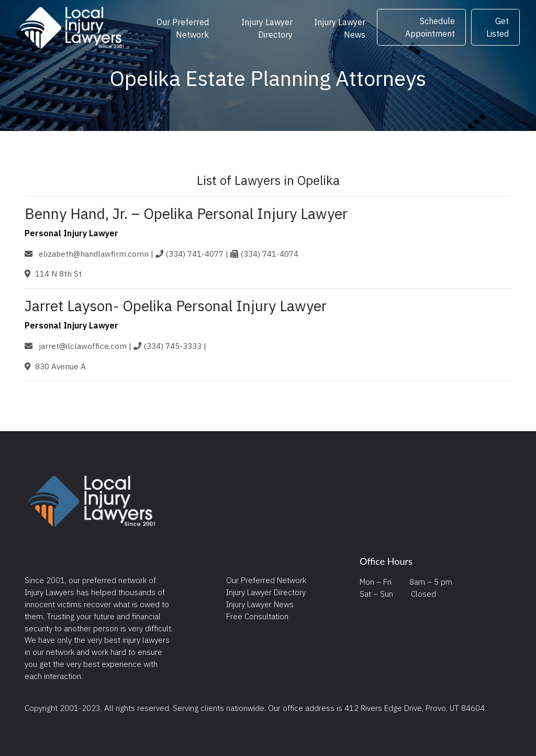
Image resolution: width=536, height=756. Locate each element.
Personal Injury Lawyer (71, 233)
